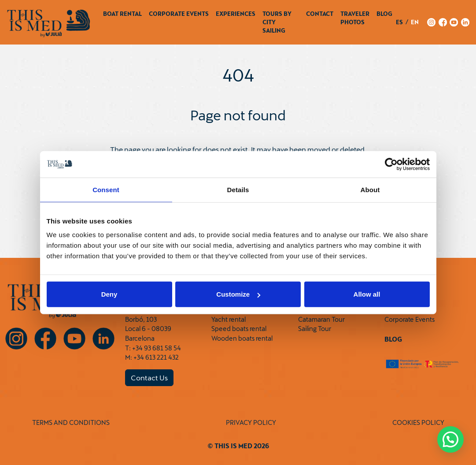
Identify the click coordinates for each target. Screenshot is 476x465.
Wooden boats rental (242, 338)
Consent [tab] (106, 189)
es (399, 22)
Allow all (367, 294)
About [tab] (370, 189)
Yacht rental (229, 319)
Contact (320, 14)
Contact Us (149, 378)
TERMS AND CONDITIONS (71, 422)
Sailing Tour (315, 329)
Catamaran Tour (321, 319)
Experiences (236, 14)
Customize (238, 294)
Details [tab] (238, 189)
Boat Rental (122, 14)
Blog (384, 14)
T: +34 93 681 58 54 (153, 348)
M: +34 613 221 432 (152, 357)
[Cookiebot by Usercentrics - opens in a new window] (391, 164)
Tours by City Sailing (277, 22)
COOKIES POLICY (418, 422)
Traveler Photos (355, 18)
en (415, 22)
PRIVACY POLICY (251, 422)
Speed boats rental (239, 329)
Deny (109, 294)
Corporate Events (179, 14)
